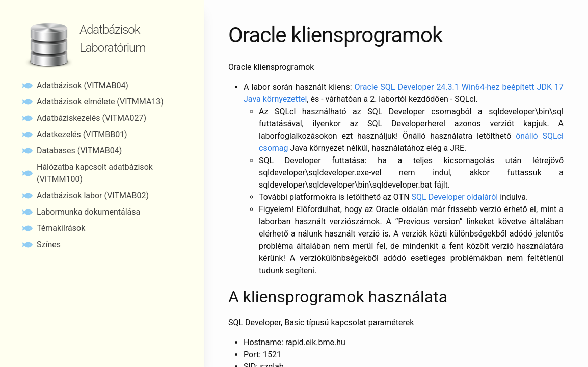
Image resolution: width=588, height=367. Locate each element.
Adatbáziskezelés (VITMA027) (91, 118)
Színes (49, 244)
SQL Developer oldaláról (455, 197)
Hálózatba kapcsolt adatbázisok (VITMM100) (95, 173)
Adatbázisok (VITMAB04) (83, 85)
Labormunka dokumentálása (88, 212)
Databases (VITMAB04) (79, 151)
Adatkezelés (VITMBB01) (82, 134)
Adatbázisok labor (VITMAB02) (93, 195)
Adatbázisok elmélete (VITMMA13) (100, 102)
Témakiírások (61, 228)
